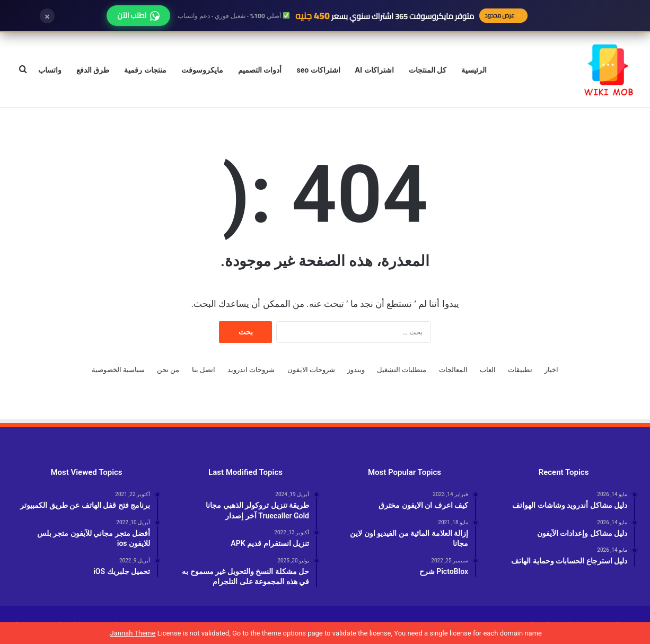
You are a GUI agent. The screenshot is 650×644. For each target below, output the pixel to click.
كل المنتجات (428, 70)
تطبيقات (520, 370)
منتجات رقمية (145, 70)
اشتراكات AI (375, 70)
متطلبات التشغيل (402, 370)
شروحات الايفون (311, 370)
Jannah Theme (133, 633)
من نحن (168, 370)
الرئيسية (474, 70)
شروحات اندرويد (251, 370)
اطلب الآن (138, 15)
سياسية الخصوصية (118, 370)
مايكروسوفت (202, 70)
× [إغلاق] (47, 16)
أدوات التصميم (260, 70)
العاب (488, 370)
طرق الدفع (93, 70)
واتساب (50, 70)
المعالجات (453, 370)
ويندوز (356, 370)
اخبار (551, 370)
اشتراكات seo (318, 70)
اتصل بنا (204, 370)
